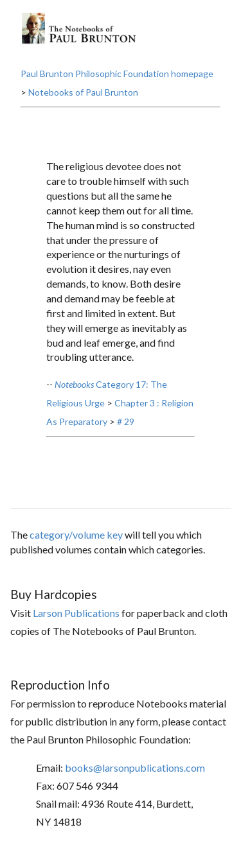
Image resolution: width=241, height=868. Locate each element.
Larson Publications (76, 613)
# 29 (126, 421)
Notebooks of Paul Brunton (83, 92)
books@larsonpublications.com (135, 768)
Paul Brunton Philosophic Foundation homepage (117, 74)
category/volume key (76, 534)
